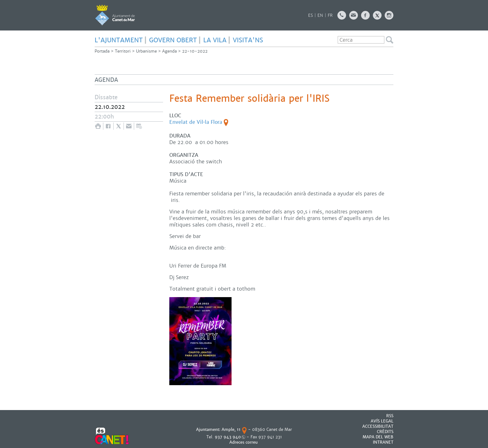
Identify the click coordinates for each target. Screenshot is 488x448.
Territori (123, 51)
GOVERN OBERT (173, 40)
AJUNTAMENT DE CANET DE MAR (115, 15)
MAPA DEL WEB (378, 437)
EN (320, 15)
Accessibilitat (378, 426)
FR (330, 15)
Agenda (169, 51)
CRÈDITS (385, 432)
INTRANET (383, 442)
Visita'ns (248, 40)
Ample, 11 (231, 429)
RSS (390, 416)
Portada (102, 51)
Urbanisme (146, 51)
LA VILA (215, 40)
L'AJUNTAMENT (119, 40)
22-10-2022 (195, 51)
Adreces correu (244, 442)
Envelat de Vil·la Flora (196, 122)
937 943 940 (228, 437)
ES (310, 15)
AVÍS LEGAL (382, 421)
